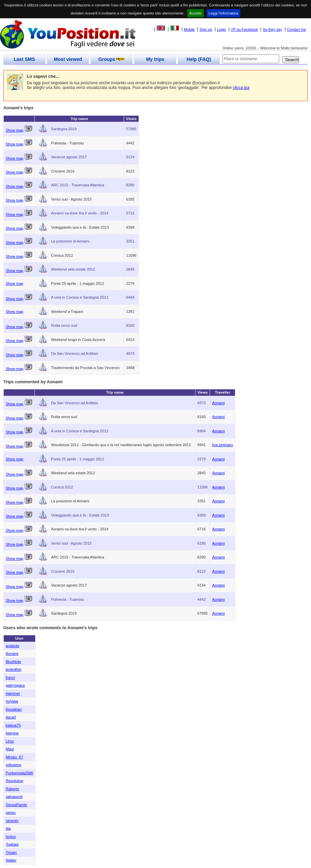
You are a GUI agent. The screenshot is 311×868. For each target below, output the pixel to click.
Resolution (15, 781)
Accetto (196, 13)
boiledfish (14, 669)
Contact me (296, 29)
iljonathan (14, 709)
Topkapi (12, 844)
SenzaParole (16, 805)
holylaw (12, 701)
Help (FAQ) (199, 59)
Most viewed (68, 59)
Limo (10, 741)
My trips (155, 59)
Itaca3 (11, 717)
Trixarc (11, 852)
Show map (15, 130)
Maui (10, 749)
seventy (12, 821)
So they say (272, 29)
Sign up (206, 29)
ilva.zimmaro (222, 445)
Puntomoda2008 (19, 773)
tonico (11, 837)
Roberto (12, 789)
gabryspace (15, 685)
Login (222, 29)
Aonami (218, 403)
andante (13, 646)
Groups (112, 59)
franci (10, 678)
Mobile (189, 29)
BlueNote (13, 662)
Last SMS (24, 59)
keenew (12, 733)
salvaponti (14, 797)
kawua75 (13, 725)
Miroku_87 (14, 757)
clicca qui (241, 88)
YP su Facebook (245, 29)
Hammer (13, 693)
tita (8, 828)
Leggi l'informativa (223, 13)
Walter (11, 860)
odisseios (14, 765)
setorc (11, 813)
